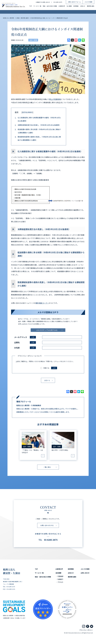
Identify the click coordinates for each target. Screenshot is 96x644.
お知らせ (83, 6)
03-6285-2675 (58, 2)
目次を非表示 (27, 112)
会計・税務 (33, 40)
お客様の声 (62, 6)
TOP (31, 6)
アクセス (60, 582)
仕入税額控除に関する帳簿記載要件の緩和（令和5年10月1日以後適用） (38, 119)
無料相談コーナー (42, 303)
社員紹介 (60, 579)
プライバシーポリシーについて (30, 356)
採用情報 (76, 6)
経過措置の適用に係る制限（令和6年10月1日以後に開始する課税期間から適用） (38, 131)
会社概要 (58, 573)
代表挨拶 (60, 576)
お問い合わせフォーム (74, 2)
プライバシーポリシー (86, 630)
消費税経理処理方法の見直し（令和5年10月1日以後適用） (38, 125)
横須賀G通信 (91, 6)
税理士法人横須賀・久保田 (12, 571)
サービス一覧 (37, 6)
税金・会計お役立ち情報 (50, 6)
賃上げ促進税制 (55, 99)
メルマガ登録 (88, 2)
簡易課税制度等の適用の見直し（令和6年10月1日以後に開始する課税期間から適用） (38, 138)
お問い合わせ (85, 573)
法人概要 (69, 6)
